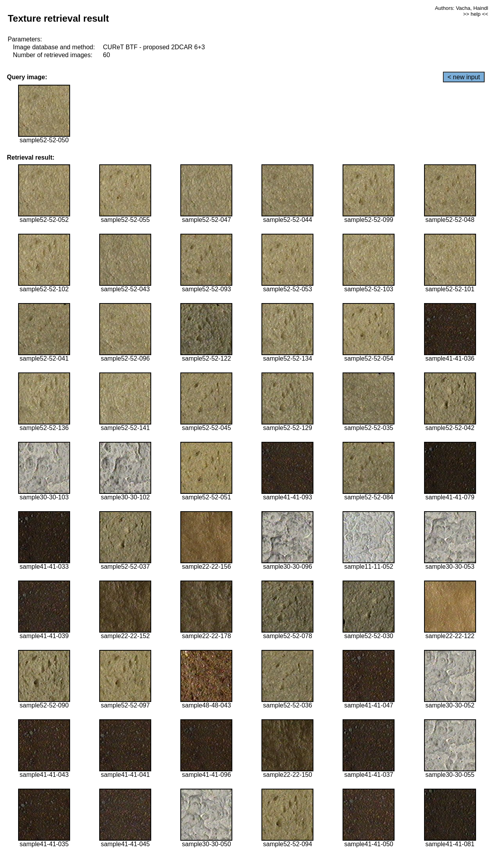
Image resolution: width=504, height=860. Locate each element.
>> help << (476, 14)
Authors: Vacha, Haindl (461, 8)
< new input (464, 77)
